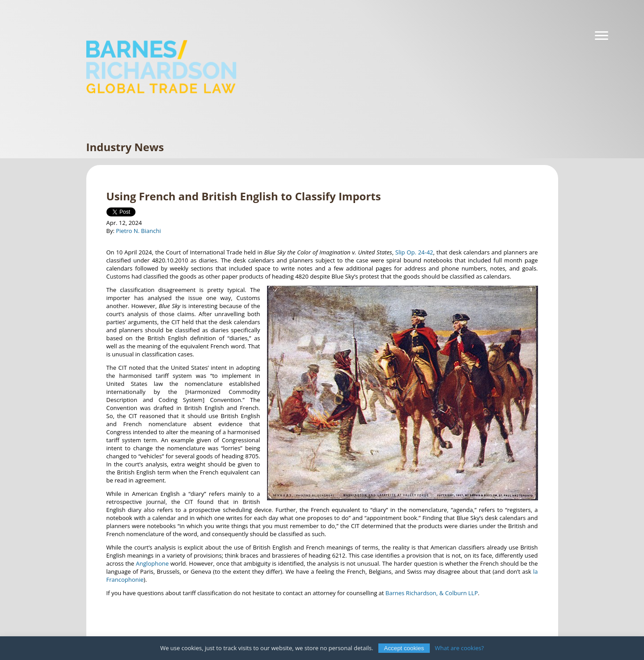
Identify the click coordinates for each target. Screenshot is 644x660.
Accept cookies (404, 648)
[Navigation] (602, 36)
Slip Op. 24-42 (414, 252)
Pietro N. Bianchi (138, 231)
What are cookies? (459, 648)
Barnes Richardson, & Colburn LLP (432, 593)
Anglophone (152, 563)
